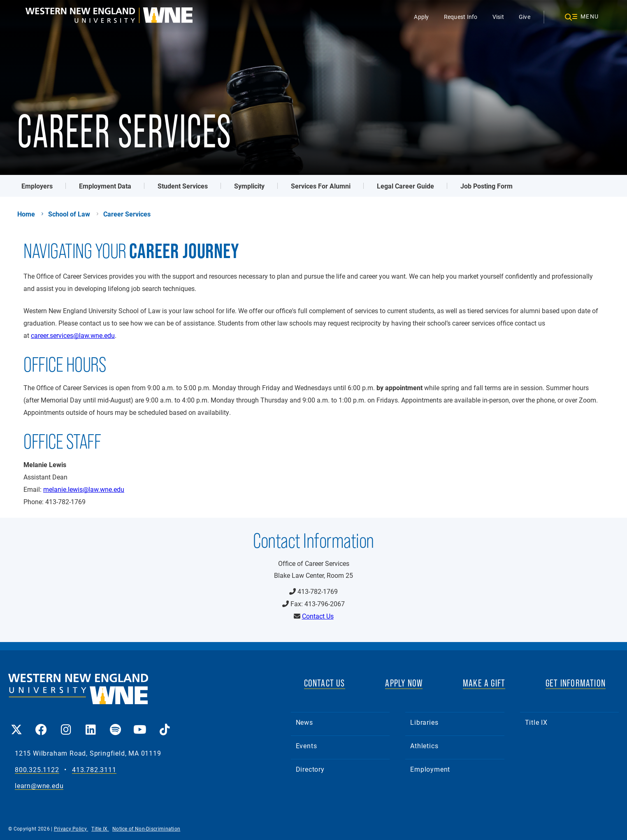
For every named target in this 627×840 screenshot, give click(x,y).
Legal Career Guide (405, 186)
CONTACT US (325, 683)
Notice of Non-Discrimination (146, 828)
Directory (310, 769)
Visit (498, 17)
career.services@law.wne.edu (73, 335)
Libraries (424, 722)
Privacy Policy (71, 828)
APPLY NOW (404, 683)
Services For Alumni (321, 186)
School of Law (69, 214)
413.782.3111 (94, 770)
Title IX (536, 722)
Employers (37, 186)
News (304, 722)
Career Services (127, 214)
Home (26, 214)
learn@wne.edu (39, 786)
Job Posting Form (487, 186)
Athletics (424, 746)
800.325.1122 (37, 770)
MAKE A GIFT (484, 683)
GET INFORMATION (576, 683)
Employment (430, 769)
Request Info (461, 17)
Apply (421, 17)
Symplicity (249, 186)
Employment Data (105, 186)
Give (525, 17)
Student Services (183, 186)
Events (307, 746)
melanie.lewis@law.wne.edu (84, 489)
